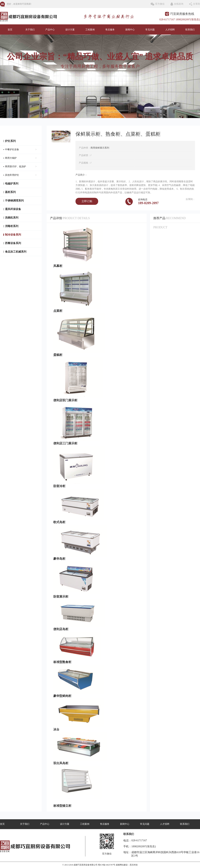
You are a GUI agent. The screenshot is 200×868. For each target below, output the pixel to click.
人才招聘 (170, 30)
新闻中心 (130, 30)
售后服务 (110, 30)
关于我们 (30, 30)
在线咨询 (179, 4)
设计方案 (70, 30)
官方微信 (160, 4)
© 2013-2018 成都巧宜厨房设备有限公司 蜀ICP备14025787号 (89, 865)
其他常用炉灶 (21, 175)
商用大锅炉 (21, 158)
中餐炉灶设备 (21, 150)
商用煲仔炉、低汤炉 (21, 167)
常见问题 (150, 30)
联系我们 (190, 30)
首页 (10, 30)
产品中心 (50, 30)
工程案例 (90, 30)
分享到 (196, 4)
